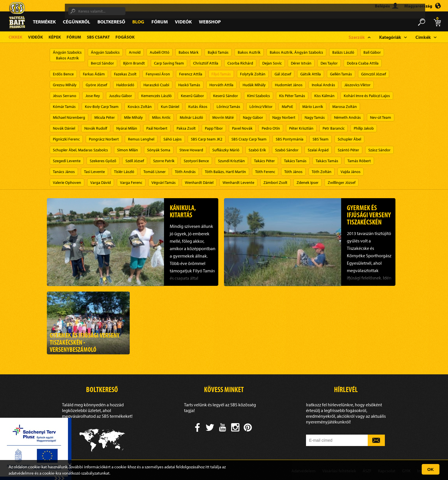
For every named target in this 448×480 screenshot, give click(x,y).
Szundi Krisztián (231, 161)
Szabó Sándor (287, 150)
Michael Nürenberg (69, 117)
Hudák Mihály (254, 85)
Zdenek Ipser (308, 182)
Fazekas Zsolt (125, 74)
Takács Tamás (295, 161)
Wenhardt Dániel (199, 182)
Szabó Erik (257, 150)
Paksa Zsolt (186, 128)
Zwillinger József (342, 182)
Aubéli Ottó (160, 52)
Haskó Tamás (189, 85)
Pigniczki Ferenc (66, 139)
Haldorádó (125, 85)
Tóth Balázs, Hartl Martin (225, 172)
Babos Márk (189, 52)
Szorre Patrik (164, 161)
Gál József (283, 74)
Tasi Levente (94, 172)
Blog (138, 22)
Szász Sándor (379, 150)
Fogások (125, 37)
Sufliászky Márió (226, 150)
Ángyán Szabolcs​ (105, 52)
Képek (55, 37)
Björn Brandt (134, 63)
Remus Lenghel (141, 139)
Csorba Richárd (240, 63)
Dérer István (301, 63)
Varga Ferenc (131, 182)
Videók (183, 22)
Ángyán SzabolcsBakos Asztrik (67, 55)
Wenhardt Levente (238, 182)
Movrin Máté (223, 117)
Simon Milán (128, 150)
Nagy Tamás (315, 117)
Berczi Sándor (102, 63)
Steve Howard (191, 150)
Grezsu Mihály (65, 85)
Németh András (347, 117)
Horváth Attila (221, 85)
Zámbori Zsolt (275, 182)
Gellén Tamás (341, 74)
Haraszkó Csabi (156, 85)
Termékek (44, 22)
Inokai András (323, 85)
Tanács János (64, 172)
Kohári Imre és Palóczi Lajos (367, 96)
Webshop (210, 22)
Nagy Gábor (253, 117)
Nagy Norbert (284, 117)
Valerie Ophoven (67, 182)
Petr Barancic (334, 128)
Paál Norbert (157, 128)
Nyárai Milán (127, 128)
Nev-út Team (381, 117)
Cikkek (15, 37)
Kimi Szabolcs (259, 96)
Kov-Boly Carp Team (102, 107)
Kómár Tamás (64, 107)
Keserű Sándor (226, 96)
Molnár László (191, 117)
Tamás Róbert (359, 161)
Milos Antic (161, 117)
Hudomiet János (289, 85)
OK (431, 469)
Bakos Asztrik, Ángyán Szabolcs (296, 52)
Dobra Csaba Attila (363, 63)
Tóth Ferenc (265, 172)
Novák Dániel (64, 128)
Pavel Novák (242, 128)
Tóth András (185, 172)
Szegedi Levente (67, 161)
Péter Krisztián (301, 128)
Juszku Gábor (121, 96)
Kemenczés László (156, 96)
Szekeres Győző (103, 161)
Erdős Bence (63, 74)
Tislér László (124, 172)
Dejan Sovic (272, 63)
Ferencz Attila (191, 74)
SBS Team (321, 139)
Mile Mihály (133, 117)
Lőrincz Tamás (228, 107)
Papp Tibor (214, 128)
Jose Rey (93, 96)
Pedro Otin (271, 128)
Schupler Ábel (349, 139)
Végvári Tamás (164, 182)
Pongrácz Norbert (104, 139)
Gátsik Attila (311, 74)
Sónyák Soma (159, 150)
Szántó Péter (348, 150)
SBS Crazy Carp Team (249, 139)
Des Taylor (329, 63)
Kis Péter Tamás (292, 96)
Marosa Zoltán (345, 107)
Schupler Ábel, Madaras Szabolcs (80, 150)
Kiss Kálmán (324, 96)
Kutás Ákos (198, 107)
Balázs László (343, 52)
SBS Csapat (98, 37)
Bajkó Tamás (218, 52)
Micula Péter (105, 117)
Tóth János (293, 172)
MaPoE (287, 107)
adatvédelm (19, 473)
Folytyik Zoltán (253, 74)
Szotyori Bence (196, 161)
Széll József (135, 161)
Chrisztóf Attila (206, 63)
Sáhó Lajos (173, 139)
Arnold (135, 52)
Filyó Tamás (221, 74)
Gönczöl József (374, 74)
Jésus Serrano (65, 96)
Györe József (96, 85)
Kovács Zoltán (140, 107)
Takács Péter (264, 161)
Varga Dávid (101, 182)
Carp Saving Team (169, 63)
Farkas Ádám (94, 74)
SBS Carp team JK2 (207, 139)
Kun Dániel (170, 107)
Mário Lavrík (313, 107)
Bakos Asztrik (249, 52)
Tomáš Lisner (155, 172)
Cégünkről (77, 22)
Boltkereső (111, 22)
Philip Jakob (364, 128)
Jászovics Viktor (357, 85)
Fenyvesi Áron (158, 74)
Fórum (160, 22)
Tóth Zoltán (322, 172)
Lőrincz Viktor (261, 107)
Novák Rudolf (96, 128)
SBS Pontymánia (290, 139)
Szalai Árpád (318, 150)
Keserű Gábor (192, 96)
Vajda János (351, 172)
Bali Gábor (372, 52)
